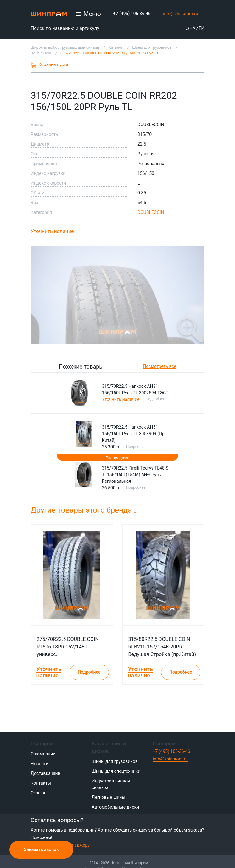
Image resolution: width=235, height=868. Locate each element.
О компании (43, 754)
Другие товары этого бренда (84, 510)
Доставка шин (46, 773)
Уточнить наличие (52, 231)
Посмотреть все (159, 366)
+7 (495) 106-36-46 (132, 14)
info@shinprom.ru (181, 14)
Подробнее (155, 399)
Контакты (41, 783)
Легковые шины (109, 797)
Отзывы (39, 793)
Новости (40, 764)
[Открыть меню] (88, 14)
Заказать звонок (41, 849)
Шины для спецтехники (116, 771)
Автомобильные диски (116, 807)
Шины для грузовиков (115, 761)
